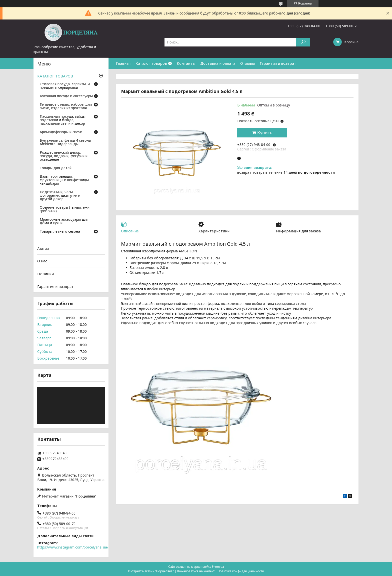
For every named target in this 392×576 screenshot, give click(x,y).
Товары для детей (56, 168)
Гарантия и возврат (278, 63)
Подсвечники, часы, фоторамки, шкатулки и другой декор (60, 196)
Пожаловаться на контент (196, 571)
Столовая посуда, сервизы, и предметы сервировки (65, 86)
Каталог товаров (151, 63)
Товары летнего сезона (60, 232)
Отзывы (247, 63)
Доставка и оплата (218, 63)
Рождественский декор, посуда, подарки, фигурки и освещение (64, 156)
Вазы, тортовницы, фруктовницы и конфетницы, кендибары (65, 180)
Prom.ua (218, 567)
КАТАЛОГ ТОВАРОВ (55, 76)
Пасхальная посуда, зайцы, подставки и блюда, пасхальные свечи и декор (63, 120)
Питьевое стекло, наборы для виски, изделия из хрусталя (66, 106)
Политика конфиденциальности (241, 571)
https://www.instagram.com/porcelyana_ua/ (73, 547)
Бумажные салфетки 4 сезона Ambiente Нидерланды (65, 142)
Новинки (45, 274)
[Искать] (303, 42)
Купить (265, 133)
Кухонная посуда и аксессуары (66, 96)
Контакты (186, 63)
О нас (42, 261)
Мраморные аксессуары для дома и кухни (64, 221)
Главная (123, 63)
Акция (43, 248)
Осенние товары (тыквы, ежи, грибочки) (65, 209)
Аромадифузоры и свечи (61, 132)
